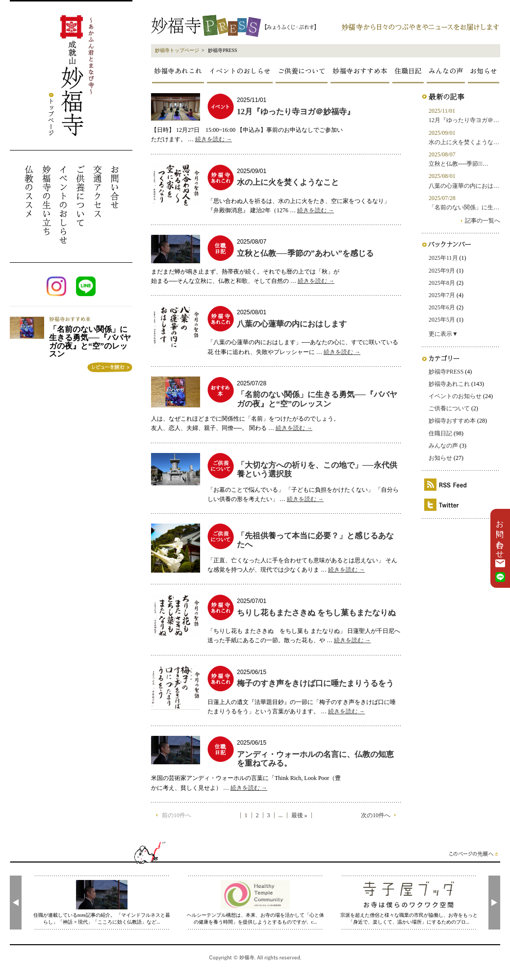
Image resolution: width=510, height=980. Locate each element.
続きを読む (214, 139)
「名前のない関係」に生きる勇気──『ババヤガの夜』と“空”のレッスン (317, 399)
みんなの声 (446, 71)
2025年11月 (443, 258)
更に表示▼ (443, 334)
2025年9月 (442, 271)
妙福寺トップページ (177, 50)
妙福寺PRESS (446, 372)
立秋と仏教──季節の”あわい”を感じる (305, 253)
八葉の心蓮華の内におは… (464, 186)
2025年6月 (442, 307)
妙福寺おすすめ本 (360, 71)
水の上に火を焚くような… (464, 142)
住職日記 (408, 71)
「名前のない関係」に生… (464, 207)
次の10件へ (376, 815)
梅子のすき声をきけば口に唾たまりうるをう (315, 683)
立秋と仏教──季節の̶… (459, 164)
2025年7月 (442, 295)
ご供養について (302, 71)
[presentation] (16, 903)
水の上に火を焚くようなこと (288, 182)
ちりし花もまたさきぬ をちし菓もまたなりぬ (316, 613)
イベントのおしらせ (240, 71)
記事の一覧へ (483, 221)
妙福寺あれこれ (178, 71)
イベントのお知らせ (455, 396)
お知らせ (484, 71)
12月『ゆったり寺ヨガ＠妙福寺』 (296, 112)
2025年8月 (442, 283)
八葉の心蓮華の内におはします (292, 324)
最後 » (299, 816)
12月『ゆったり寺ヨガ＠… (464, 120)
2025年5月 (442, 320)
